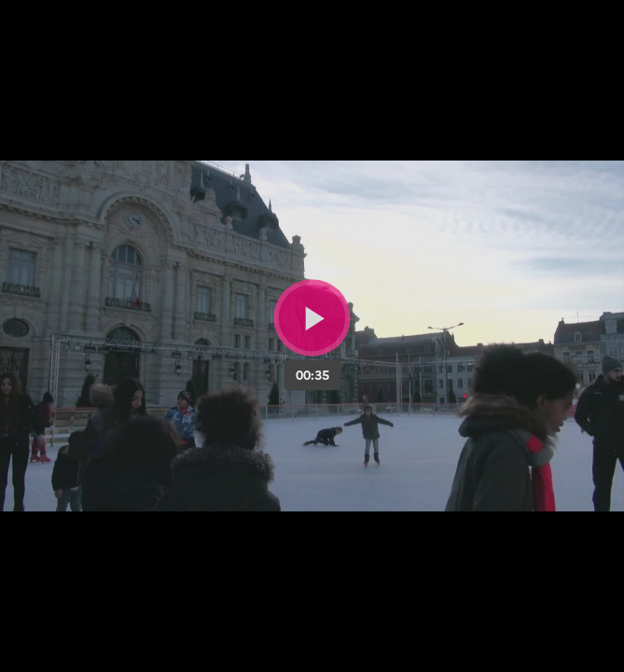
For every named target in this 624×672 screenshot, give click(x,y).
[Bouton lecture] (312, 318)
